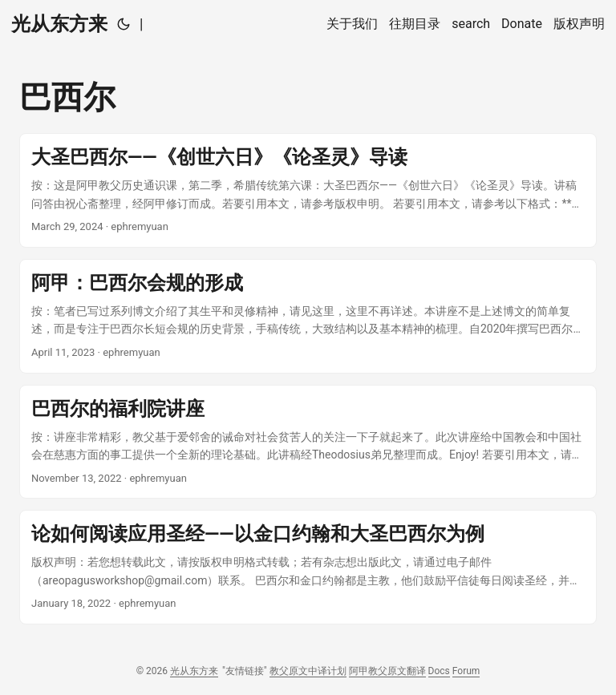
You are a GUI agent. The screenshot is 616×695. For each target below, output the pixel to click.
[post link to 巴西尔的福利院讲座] (308, 442)
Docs (439, 671)
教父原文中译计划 (308, 671)
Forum (466, 671)
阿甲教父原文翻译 (387, 671)
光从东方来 (59, 24)
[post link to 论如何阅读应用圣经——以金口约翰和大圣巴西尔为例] (308, 567)
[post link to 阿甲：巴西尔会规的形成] (308, 316)
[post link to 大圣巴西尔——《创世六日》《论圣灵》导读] (308, 190)
